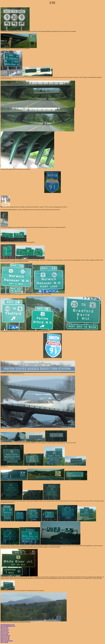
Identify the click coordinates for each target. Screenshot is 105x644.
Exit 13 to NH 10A (5, 635)
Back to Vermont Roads (7, 641)
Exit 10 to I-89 (4, 634)
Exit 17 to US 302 (5, 638)
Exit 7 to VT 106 (5, 633)
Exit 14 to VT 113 (5, 637)
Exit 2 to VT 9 (4, 627)
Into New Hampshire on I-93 (8, 626)
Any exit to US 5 (5, 630)
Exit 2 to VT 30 (4, 629)
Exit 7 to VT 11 (4, 631)
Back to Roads (4, 642)
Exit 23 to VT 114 (5, 639)
